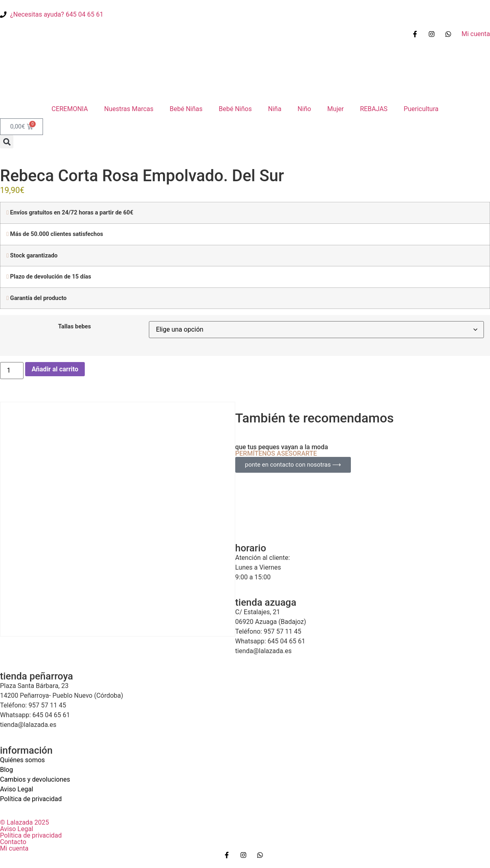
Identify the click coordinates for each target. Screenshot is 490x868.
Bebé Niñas (186, 109)
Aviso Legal (17, 789)
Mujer (336, 109)
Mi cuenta (14, 848)
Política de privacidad (31, 799)
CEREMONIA (70, 109)
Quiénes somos (23, 760)
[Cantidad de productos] (12, 371)
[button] (7, 142)
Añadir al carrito (55, 369)
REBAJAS (374, 109)
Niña (275, 109)
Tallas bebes (74, 327)
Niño (304, 109)
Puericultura (421, 109)
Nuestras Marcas (129, 109)
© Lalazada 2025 (25, 822)
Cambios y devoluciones (35, 779)
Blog (6, 770)
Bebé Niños (235, 109)
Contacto (13, 842)
